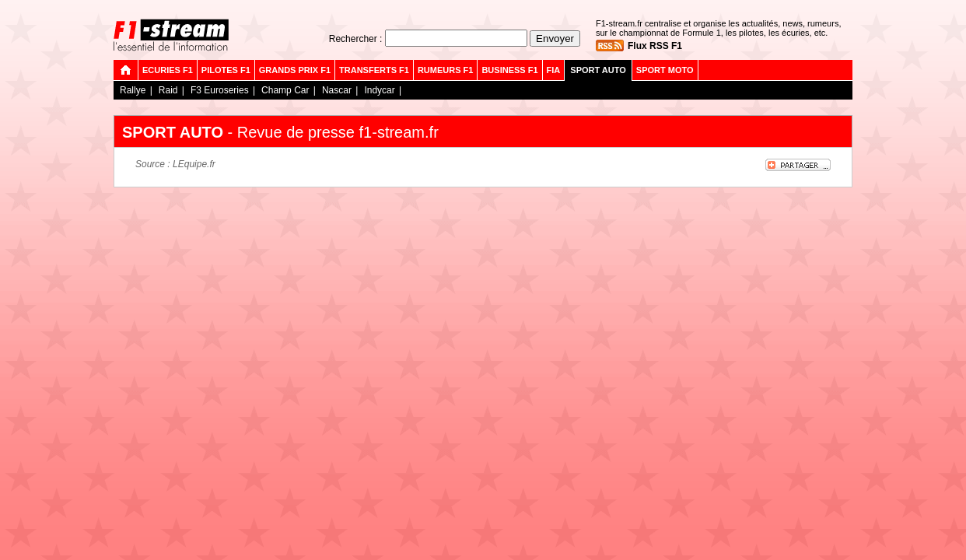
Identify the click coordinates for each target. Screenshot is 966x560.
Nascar (337, 90)
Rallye (133, 90)
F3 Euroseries (220, 90)
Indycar (379, 90)
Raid (168, 90)
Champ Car (285, 90)
